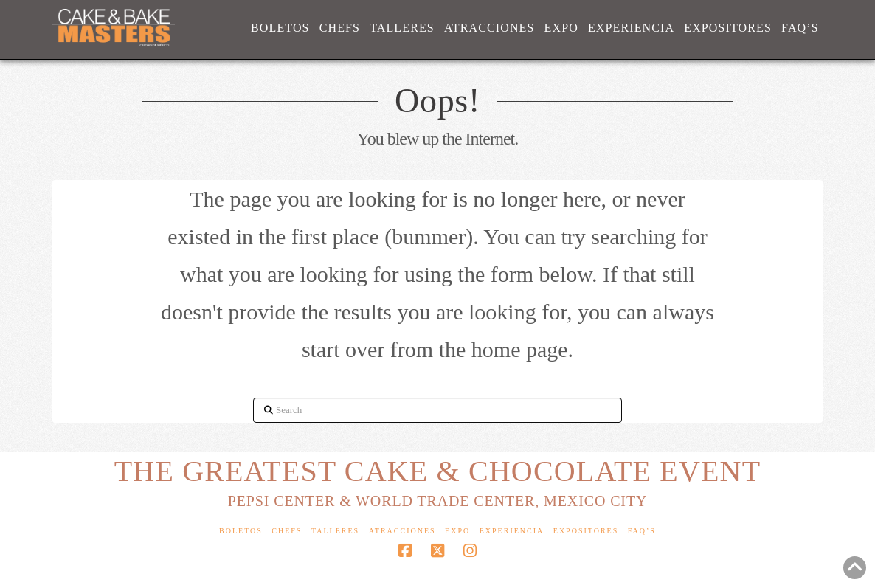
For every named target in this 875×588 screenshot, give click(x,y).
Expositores (586, 531)
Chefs (287, 531)
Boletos (241, 531)
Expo (457, 531)
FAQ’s (642, 531)
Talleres (335, 531)
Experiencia (512, 531)
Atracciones (402, 531)
